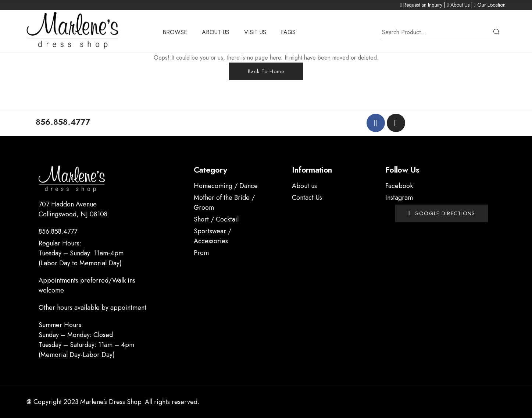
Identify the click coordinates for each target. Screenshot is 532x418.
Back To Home (266, 71)
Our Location (491, 5)
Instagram (399, 198)
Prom (201, 253)
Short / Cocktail (216, 219)
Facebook (399, 186)
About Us (460, 5)
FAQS (288, 32)
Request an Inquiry (423, 5)
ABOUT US (216, 32)
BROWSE (175, 32)
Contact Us (307, 198)
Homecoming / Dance (226, 186)
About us (304, 186)
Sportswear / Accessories (213, 236)
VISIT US (255, 32)
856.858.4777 (58, 231)
